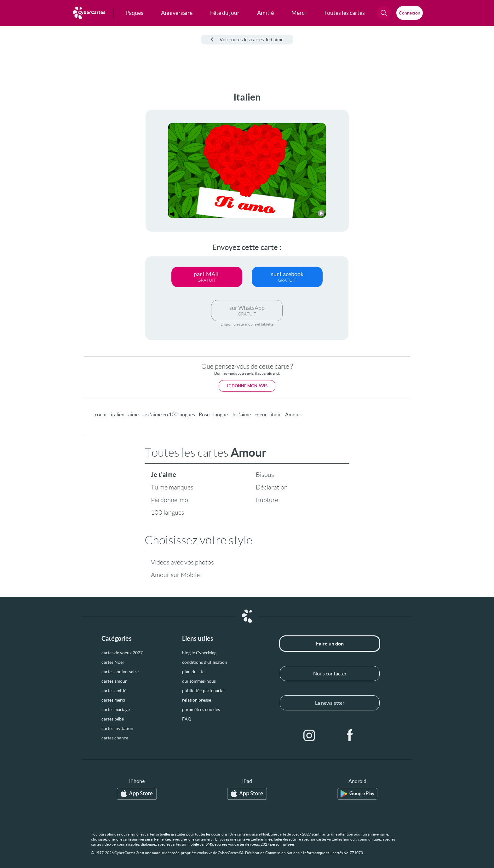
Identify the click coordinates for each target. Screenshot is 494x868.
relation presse (197, 700)
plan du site (193, 672)
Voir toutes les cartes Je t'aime (247, 40)
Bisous (265, 475)
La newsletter (330, 703)
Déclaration (272, 487)
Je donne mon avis (247, 386)
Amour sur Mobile (175, 575)
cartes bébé (113, 719)
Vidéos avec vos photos (182, 562)
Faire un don (330, 644)
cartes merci (113, 700)
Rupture (267, 500)
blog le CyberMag (199, 653)
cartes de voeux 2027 (122, 653)
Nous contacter (330, 674)
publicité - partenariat (204, 691)
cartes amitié (114, 691)
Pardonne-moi (170, 500)
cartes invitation (117, 728)
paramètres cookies (201, 709)
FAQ (187, 719)
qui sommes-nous (199, 681)
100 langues (168, 512)
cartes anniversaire (120, 672)
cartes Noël (113, 662)
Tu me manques (172, 487)
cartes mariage (116, 709)
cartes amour (114, 681)
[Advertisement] (52, 186)
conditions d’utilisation (205, 662)
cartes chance (115, 738)
